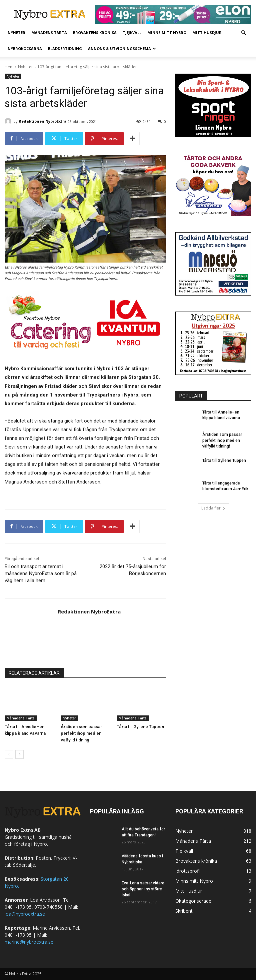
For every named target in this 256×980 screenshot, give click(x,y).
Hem (9, 67)
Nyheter (16, 32)
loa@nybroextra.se (25, 914)
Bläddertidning (65, 48)
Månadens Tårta (49, 32)
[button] (243, 33)
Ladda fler (213, 508)
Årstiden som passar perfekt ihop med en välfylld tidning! (81, 733)
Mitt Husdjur (207, 32)
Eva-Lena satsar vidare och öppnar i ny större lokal (143, 889)
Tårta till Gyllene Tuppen (140, 727)
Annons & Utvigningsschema (122, 48)
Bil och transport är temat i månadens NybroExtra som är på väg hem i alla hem (41, 573)
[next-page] (19, 754)
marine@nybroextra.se (29, 942)
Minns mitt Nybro (167, 32)
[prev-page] (9, 754)
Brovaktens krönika (95, 32)
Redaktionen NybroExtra (43, 121)
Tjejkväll (132, 32)
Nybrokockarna (25, 48)
